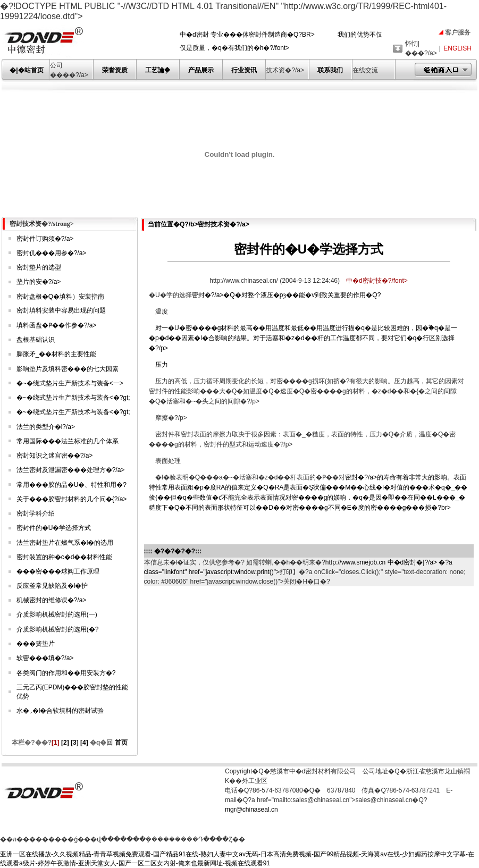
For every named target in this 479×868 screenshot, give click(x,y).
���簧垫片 (36, 644)
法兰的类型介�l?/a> (46, 427)
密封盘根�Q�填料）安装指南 (60, 297)
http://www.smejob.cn (355, 562)
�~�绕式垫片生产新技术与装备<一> (70, 383)
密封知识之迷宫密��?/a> (55, 456)
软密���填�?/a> (45, 658)
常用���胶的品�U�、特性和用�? (72, 485)
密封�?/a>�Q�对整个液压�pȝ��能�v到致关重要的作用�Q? (309, 322)
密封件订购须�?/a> (45, 239)
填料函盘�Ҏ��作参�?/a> (57, 325)
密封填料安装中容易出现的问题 (61, 310)
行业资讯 (244, 70)
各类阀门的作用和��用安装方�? (66, 673)
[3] (75, 743)
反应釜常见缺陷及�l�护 (52, 586)
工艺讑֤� (158, 70)
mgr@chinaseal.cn (251, 810)
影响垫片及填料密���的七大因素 (68, 369)
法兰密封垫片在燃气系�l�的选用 (65, 543)
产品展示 (201, 70)
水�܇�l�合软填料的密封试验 (60, 711)
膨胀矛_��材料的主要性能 (57, 354)
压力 (162, 365)
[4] (84, 743)
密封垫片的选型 (39, 267)
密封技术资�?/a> (223, 224)
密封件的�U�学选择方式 (54, 528)
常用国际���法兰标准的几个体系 (68, 441)
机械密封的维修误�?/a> (52, 600)
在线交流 (365, 70)
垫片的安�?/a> (39, 282)
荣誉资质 (115, 70)
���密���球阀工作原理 (58, 571)
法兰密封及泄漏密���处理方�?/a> (71, 470)
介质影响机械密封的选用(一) (57, 614)
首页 (120, 743)
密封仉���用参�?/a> (52, 253)
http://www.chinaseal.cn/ (245, 281)
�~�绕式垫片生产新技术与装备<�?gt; (73, 398)
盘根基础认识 (36, 340)
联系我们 (330, 70)
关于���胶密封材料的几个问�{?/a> (72, 499)
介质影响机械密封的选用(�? (58, 629)
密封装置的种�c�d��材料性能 (65, 557)
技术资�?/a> (285, 70)
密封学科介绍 (36, 513)
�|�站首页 (26, 70)
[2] (65, 743)
